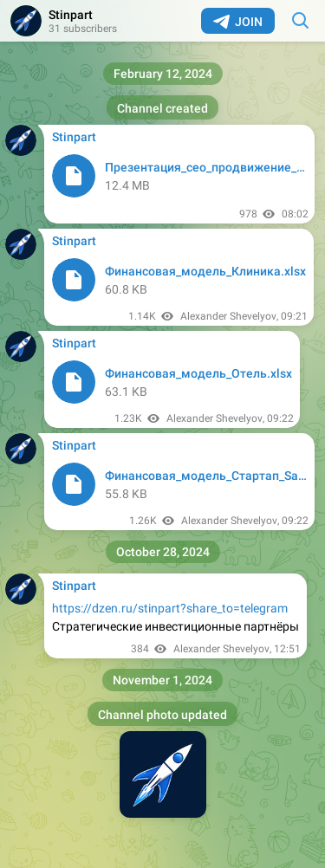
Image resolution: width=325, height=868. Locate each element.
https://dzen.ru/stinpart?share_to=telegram (170, 608)
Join (238, 22)
